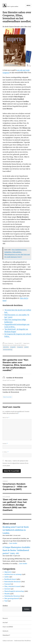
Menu (28, 5)
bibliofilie (6, 347)
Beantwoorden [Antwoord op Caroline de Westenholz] (8, 397)
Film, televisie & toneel (12, 586)
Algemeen (26, 343)
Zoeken (5, 606)
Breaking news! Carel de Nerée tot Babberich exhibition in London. (16, 530)
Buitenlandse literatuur (12, 582)
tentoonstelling (8, 350)
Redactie (11, 343)
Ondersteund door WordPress (23, 641)
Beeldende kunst (8, 345)
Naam (5, 444)
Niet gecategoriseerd (12, 598)
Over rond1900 (8, 627)
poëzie (26, 347)
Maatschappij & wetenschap (14, 591)
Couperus (20, 347)
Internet (7, 589)
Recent (5, 618)
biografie (13, 347)
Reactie (6, 418)
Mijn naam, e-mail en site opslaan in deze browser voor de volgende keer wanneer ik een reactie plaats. (16, 463)
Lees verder (13, 543)
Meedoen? (6, 635)
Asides (7, 577)
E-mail (6, 452)
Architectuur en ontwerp (13, 574)
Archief (5, 623)
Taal (6, 601)
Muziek (7, 594)
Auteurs (5, 631)
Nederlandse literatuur (20, 345)
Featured (7, 584)
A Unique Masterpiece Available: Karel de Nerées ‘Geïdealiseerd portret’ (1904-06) (17, 550)
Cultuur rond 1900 (8, 641)
